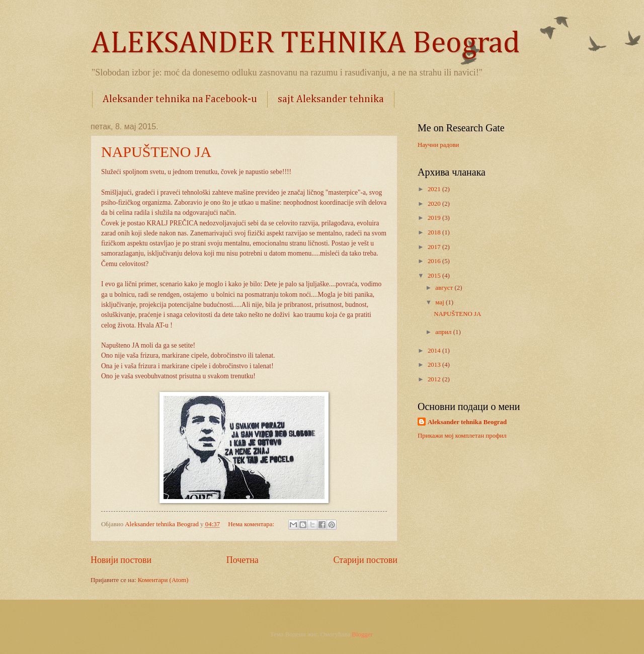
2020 (435, 204)
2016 (435, 261)
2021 (435, 189)
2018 (435, 232)
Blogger (362, 634)
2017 (435, 247)
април (444, 332)
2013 (435, 365)
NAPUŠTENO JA (156, 152)
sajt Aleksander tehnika (331, 99)
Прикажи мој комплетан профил (462, 436)
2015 (435, 276)
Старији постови (365, 560)
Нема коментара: (252, 524)
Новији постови (121, 560)
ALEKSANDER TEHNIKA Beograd (305, 44)
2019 (435, 218)
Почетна (243, 560)
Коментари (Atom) (163, 580)
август (445, 288)
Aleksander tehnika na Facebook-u (180, 99)
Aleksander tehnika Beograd (467, 422)
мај (440, 302)
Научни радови (438, 145)
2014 (435, 351)
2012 (435, 379)
